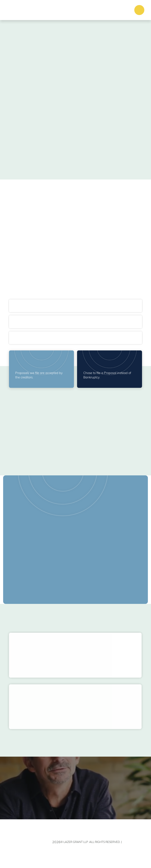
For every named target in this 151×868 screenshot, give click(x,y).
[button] (139, 10)
